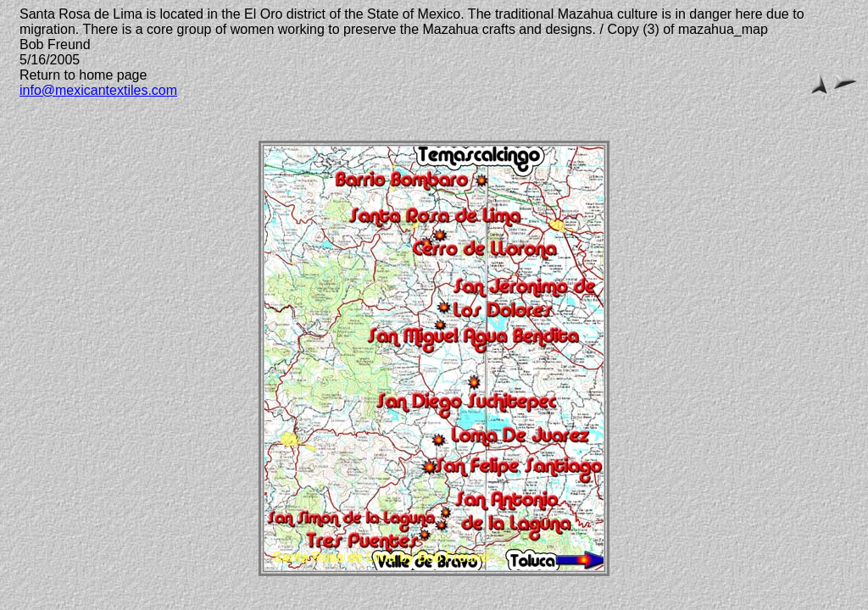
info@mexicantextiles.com (98, 90)
